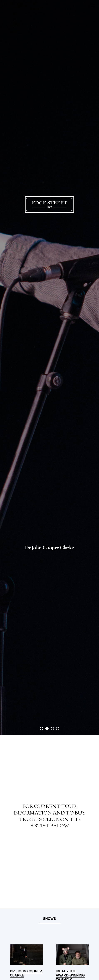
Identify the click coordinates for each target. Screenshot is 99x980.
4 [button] (58, 729)
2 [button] (48, 729)
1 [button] (42, 729)
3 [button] (53, 729)
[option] (49, 368)
